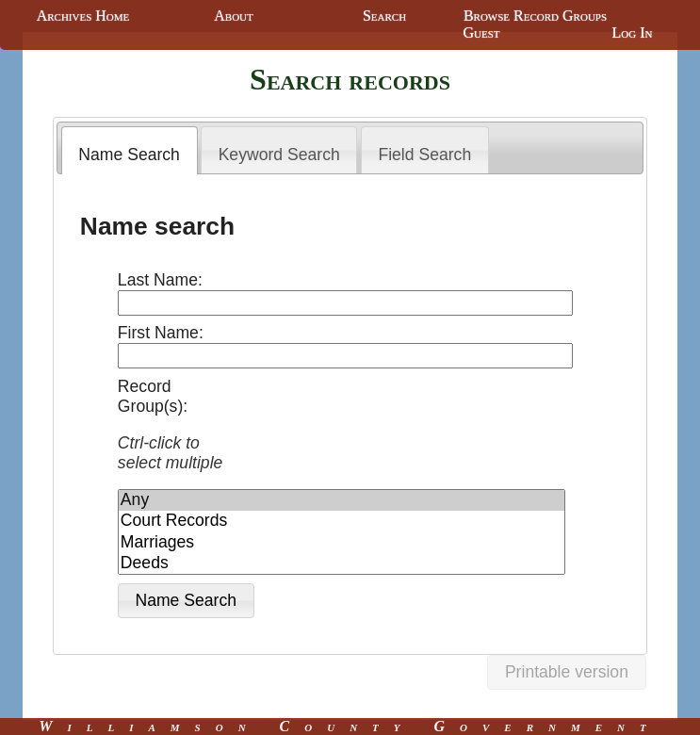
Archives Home (83, 16)
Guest (481, 33)
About (234, 16)
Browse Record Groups (535, 16)
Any (342, 500)
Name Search (129, 155)
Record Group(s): (176, 425)
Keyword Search (279, 155)
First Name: (161, 333)
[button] (186, 601)
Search (384, 16)
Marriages (342, 543)
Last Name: (160, 280)
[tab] (130, 150)
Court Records (342, 521)
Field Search (424, 155)
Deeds (342, 563)
